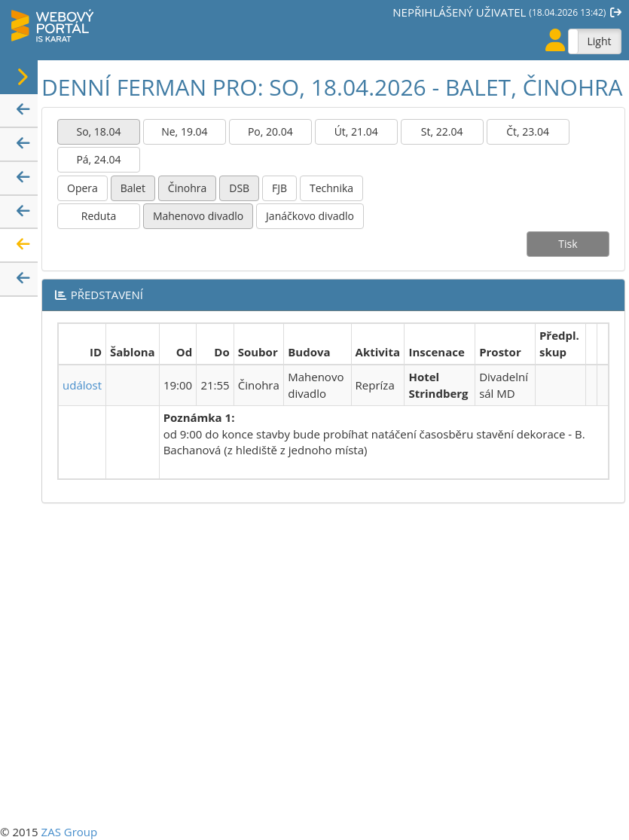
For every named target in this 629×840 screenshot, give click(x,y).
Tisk (568, 244)
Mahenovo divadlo (198, 216)
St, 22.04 (442, 131)
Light (599, 41)
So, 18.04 (98, 131)
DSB (239, 188)
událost (82, 385)
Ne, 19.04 (184, 131)
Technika (331, 188)
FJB (279, 188)
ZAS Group (70, 832)
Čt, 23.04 (528, 131)
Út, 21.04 (356, 131)
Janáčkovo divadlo (310, 216)
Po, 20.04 (270, 131)
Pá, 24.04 (98, 159)
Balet (133, 188)
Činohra (187, 188)
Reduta (99, 216)
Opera (82, 188)
